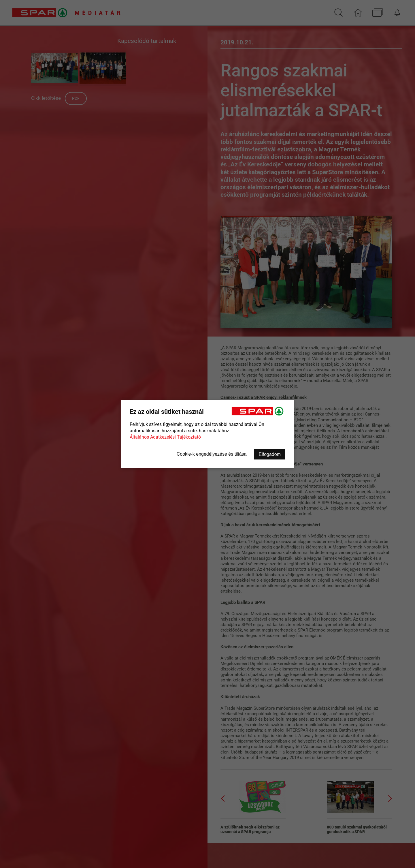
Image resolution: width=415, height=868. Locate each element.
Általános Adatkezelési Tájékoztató (165, 437)
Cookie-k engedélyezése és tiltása (212, 454)
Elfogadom (270, 454)
